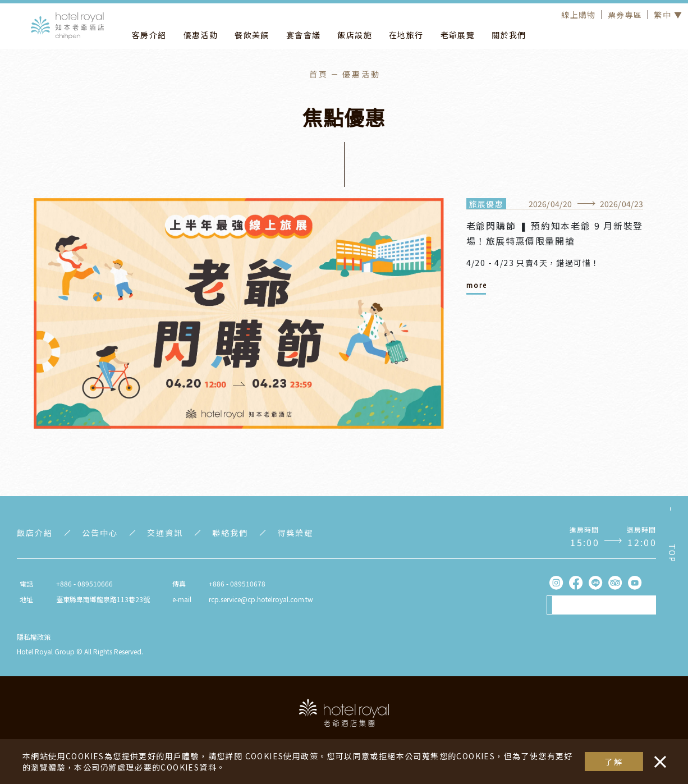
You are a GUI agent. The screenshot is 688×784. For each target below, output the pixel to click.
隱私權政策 (34, 637)
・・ (658, 756)
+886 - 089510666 (84, 583)
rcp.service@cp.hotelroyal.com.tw (261, 599)
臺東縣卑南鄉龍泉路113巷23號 (103, 599)
